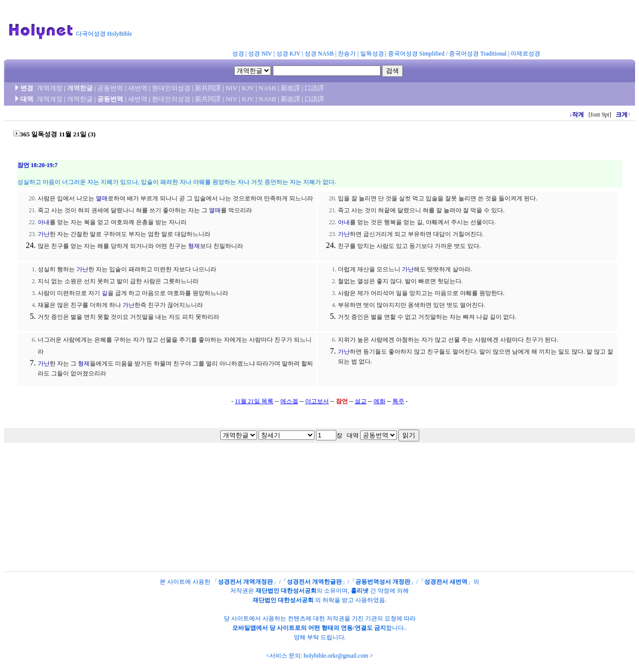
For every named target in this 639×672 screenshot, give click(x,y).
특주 (398, 401)
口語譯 (314, 88)
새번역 (138, 88)
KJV (248, 88)
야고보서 (317, 401)
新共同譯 (208, 88)
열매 (102, 198)
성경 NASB (319, 54)
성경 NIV (260, 54)
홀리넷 (360, 591)
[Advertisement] (381, 27)
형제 (194, 246)
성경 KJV (288, 54)
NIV (231, 88)
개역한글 (80, 88)
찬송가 (347, 54)
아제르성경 (525, 54)
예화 (380, 401)
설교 (361, 401)
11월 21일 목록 (254, 401)
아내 (44, 222)
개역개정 (50, 88)
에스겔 (289, 401)
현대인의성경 (171, 88)
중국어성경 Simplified (416, 54)
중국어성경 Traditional (478, 54)
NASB (267, 88)
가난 (44, 234)
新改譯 (290, 88)
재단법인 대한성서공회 (286, 591)
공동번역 (110, 88)
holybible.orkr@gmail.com (336, 656)
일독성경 (372, 54)
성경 (238, 54)
